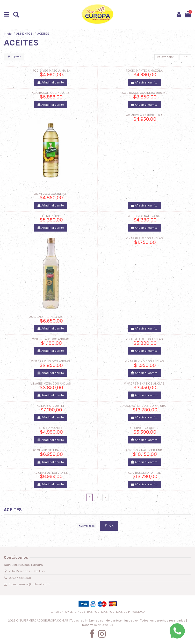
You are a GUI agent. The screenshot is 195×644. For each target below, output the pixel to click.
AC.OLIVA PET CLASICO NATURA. (144, 406)
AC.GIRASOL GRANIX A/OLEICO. (51, 317)
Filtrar (14, 57)
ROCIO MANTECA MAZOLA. (144, 71)
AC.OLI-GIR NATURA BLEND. (51, 450)
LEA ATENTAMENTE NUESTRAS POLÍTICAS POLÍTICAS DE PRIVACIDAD (98, 612)
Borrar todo (86, 526)
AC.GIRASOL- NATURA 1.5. (51, 473)
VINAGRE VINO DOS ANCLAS (51, 361)
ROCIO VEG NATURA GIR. (144, 216)
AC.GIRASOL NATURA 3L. (144, 473)
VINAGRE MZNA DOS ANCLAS (51, 384)
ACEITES (13, 510)
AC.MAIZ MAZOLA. (51, 428)
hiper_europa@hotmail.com (29, 584)
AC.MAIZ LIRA (51, 216)
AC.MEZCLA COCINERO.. (51, 194)
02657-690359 (20, 578)
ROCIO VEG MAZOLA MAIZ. (51, 71)
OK (109, 526)
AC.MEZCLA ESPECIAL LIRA (144, 115)
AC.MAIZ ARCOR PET (51, 406)
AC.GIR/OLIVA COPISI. (144, 428)
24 (185, 57)
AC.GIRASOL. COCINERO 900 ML (144, 93)
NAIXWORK (105, 625)
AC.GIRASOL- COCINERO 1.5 (51, 93)
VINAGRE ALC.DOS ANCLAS (144, 238)
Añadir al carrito (51, 82)
